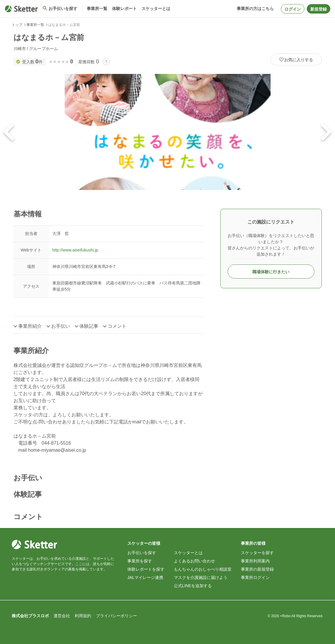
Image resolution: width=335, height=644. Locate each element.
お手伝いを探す (142, 553)
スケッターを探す (257, 553)
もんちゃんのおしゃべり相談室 (203, 569)
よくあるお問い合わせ (194, 561)
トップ (17, 25)
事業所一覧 (35, 25)
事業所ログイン (255, 577)
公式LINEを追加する (193, 586)
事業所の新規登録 (257, 569)
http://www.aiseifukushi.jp (75, 250)
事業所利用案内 (255, 561)
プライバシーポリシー (116, 616)
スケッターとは (188, 553)
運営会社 (62, 616)
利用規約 (83, 616)
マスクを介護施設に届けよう (201, 577)
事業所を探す (140, 561)
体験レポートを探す (146, 569)
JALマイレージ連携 (145, 577)
